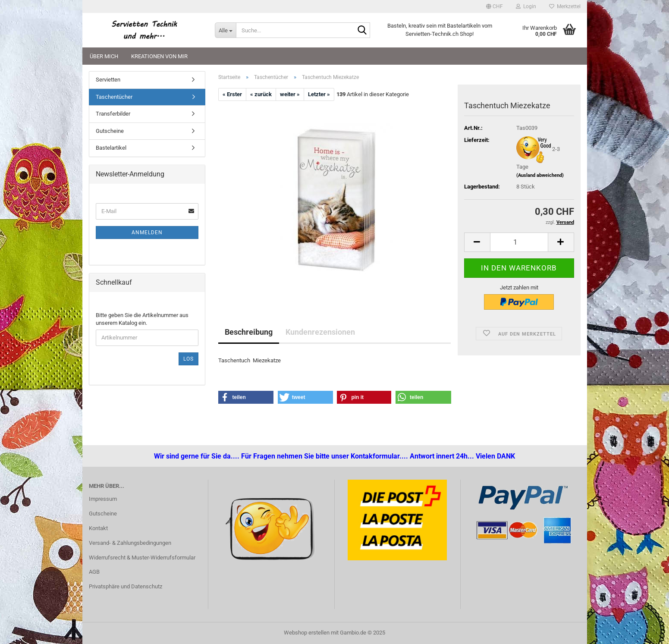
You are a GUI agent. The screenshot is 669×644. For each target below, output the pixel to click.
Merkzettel (565, 6)
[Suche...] (225, 30)
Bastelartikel (111, 148)
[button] (495, 6)
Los (188, 359)
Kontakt (98, 528)
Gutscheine (110, 131)
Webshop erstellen (307, 633)
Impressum (103, 499)
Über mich (104, 56)
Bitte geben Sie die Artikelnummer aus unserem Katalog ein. (142, 319)
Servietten (108, 80)
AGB (94, 572)
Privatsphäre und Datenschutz (126, 586)
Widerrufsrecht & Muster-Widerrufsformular (142, 558)
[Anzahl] (519, 242)
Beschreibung (249, 332)
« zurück (261, 94)
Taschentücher (114, 97)
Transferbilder (113, 114)
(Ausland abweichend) (540, 175)
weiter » (290, 94)
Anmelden (147, 232)
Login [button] (526, 6)
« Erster (232, 94)
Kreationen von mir (159, 56)
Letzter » (319, 94)
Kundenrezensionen (320, 332)
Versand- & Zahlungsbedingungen (130, 543)
